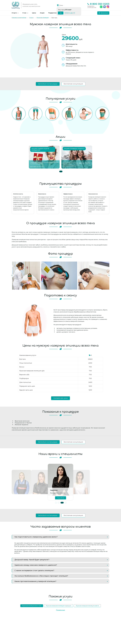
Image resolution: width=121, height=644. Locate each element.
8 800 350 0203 (100, 4)
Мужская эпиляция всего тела (32, 606)
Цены (34, 13)
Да (61, 13)
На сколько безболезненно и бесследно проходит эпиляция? (41, 576)
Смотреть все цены (60, 398)
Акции (42, 13)
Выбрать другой (70, 13)
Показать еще (60, 610)
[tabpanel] (44, 157)
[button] (56, 503)
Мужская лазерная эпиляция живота (87, 606)
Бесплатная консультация (73, 84)
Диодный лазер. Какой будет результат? (32, 560)
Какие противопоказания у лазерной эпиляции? (35, 581)
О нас (24, 13)
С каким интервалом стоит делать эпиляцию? (34, 571)
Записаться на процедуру (48, 84)
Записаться (103, 13)
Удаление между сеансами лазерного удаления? (36, 565)
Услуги (14, 13)
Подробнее (60, 498)
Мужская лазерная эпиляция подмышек (59, 606)
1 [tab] (61, 171)
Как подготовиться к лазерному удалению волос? (36, 537)
